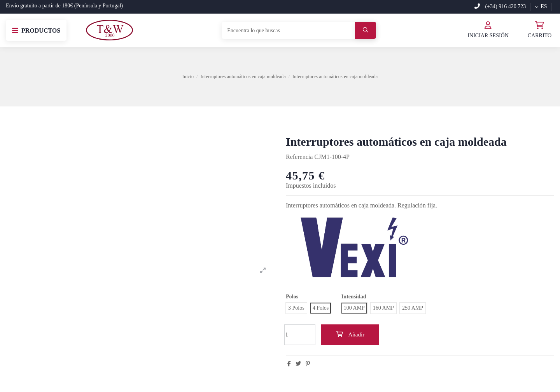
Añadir (350, 335)
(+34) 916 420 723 (500, 6)
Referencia (299, 157)
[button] (36, 30)
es (541, 6)
